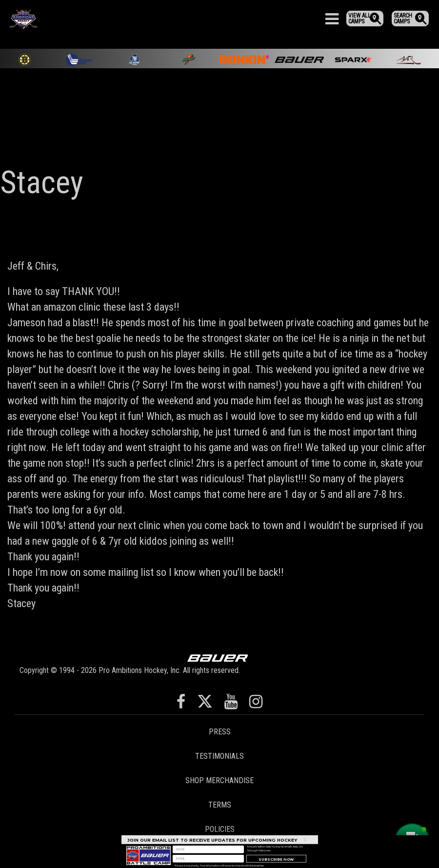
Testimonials (219, 756)
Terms (220, 805)
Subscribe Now (276, 863)
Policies (220, 829)
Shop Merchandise (219, 780)
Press (220, 732)
